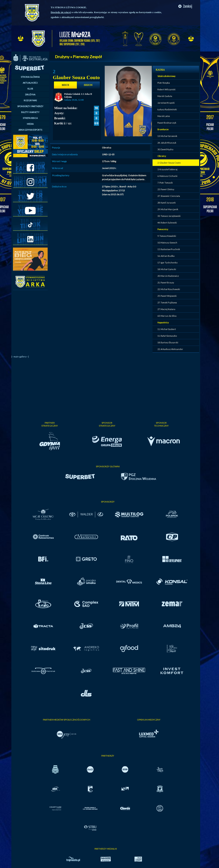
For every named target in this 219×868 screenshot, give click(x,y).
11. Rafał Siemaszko (167, 336)
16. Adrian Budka (166, 256)
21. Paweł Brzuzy (166, 283)
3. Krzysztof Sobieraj (167, 169)
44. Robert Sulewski (167, 223)
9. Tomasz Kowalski (167, 236)
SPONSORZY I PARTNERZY (30, 106)
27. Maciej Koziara (166, 309)
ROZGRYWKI (30, 100)
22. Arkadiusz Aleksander (170, 349)
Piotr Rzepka (164, 83)
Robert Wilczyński (166, 89)
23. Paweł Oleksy (166, 189)
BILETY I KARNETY (30, 112)
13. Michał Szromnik (167, 136)
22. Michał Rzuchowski (169, 289)
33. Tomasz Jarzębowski (169, 216)
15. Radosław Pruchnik (169, 249)
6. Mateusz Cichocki (167, 176)
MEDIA (30, 124)
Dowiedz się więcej (61, 12)
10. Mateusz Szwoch (167, 243)
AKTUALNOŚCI (30, 83)
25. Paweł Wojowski (167, 296)
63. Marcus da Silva (167, 316)
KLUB (30, 89)
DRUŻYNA (30, 94)
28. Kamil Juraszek (167, 203)
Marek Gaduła (165, 96)
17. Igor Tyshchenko (167, 263)
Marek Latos (164, 116)
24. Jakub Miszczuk (167, 143)
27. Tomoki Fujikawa (167, 302)
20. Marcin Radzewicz (168, 276)
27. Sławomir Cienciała (169, 196)
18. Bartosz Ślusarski (168, 342)
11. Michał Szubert (167, 329)
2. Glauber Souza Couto (169, 163)
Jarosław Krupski (166, 103)
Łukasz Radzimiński (167, 109)
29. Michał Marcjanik (168, 209)
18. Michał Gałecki (167, 269)
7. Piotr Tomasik (165, 183)
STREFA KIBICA (30, 118)
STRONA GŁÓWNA (30, 77)
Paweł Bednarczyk (167, 123)
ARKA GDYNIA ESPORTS (30, 130)
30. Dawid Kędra (165, 149)
